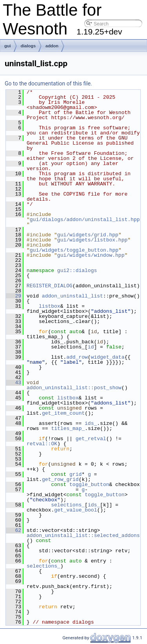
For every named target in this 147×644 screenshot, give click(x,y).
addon (52, 46)
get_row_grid (60, 479)
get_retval (91, 439)
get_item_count (63, 413)
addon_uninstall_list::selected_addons (83, 535)
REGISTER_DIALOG (50, 286)
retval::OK (42, 444)
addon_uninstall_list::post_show (74, 388)
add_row (77, 357)
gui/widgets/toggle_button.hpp (74, 250)
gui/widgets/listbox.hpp (92, 240)
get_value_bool (75, 510)
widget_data (108, 357)
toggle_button (89, 484)
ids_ (91, 423)
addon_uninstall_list (73, 296)
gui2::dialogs (77, 270)
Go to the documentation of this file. (48, 83)
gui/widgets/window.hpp (91, 255)
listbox (50, 306)
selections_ (68, 505)
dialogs (28, 46)
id (91, 347)
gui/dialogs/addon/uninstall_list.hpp (85, 220)
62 (14, 530)
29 (14, 296)
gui (8, 46)
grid (75, 474)
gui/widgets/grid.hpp (88, 235)
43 (14, 383)
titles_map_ (68, 428)
